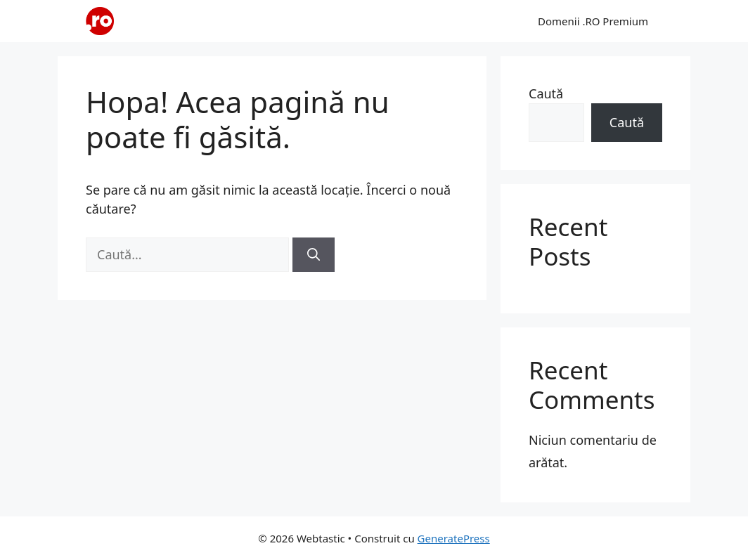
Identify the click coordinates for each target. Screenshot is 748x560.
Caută (546, 93)
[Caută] (314, 255)
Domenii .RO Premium (593, 21)
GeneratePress (454, 538)
